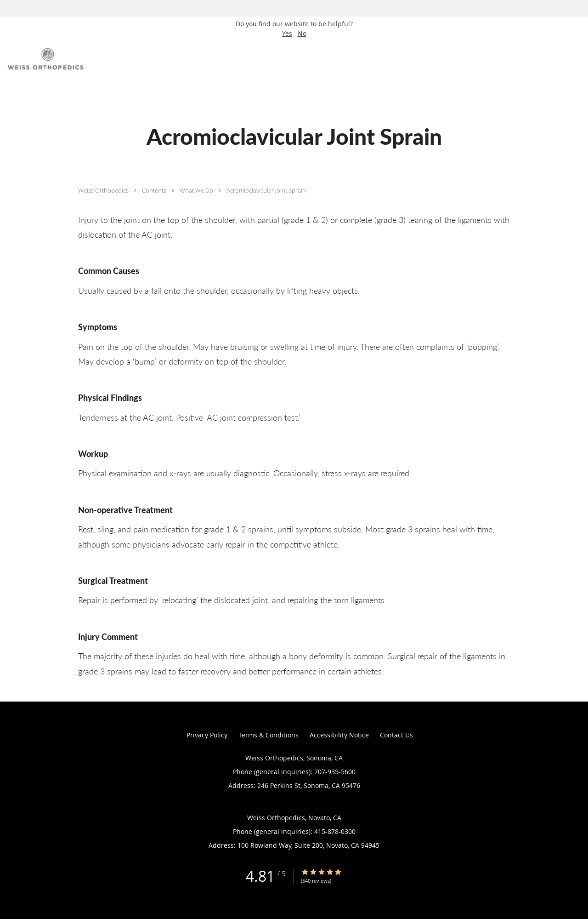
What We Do (197, 190)
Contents (155, 190)
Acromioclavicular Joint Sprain (266, 190)
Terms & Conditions (269, 735)
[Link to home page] (44, 59)
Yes (287, 33)
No (302, 33)
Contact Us (396, 735)
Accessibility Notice (339, 735)
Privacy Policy (207, 735)
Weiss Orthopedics (104, 190)
